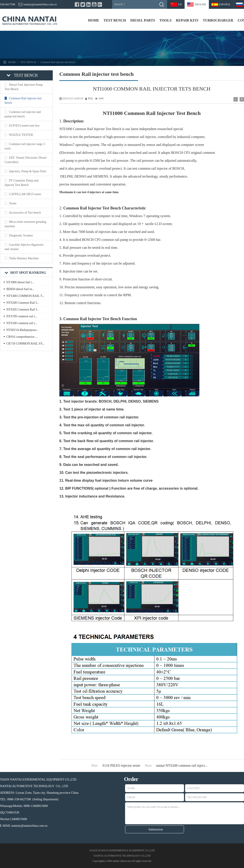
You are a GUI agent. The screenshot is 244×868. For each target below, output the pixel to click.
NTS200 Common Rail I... (23, 303)
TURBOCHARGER (218, 20)
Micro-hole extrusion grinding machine (25, 224)
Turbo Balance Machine (24, 258)
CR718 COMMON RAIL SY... (25, 344)
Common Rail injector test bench (58, 62)
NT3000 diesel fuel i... (20, 282)
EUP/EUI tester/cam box (24, 126)
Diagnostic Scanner (21, 235)
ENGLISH (200, 4)
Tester (13, 203)
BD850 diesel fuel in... (20, 289)
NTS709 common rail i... (22, 316)
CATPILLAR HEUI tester (25, 194)
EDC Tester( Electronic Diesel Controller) (25, 160)
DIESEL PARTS (143, 20)
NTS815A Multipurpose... (22, 330)
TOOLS (165, 20)
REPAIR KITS (187, 20)
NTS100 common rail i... (22, 323)
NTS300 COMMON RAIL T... (25, 296)
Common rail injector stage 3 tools (25, 146)
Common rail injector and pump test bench (23, 114)
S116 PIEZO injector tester (121, 765)
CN (180, 4)
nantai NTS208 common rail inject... (182, 765)
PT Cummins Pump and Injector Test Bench (22, 183)
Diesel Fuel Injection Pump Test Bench (24, 87)
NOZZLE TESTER (21, 135)
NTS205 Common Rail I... (23, 310)
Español (225, 4)
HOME (94, 20)
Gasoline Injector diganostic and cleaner (24, 247)
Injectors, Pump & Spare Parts (28, 171)
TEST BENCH (115, 20)
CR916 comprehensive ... (22, 337)
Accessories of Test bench (25, 213)
